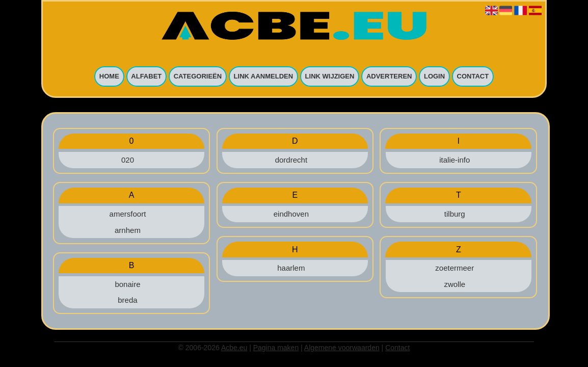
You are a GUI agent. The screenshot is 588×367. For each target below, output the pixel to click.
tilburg (455, 214)
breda (127, 300)
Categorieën (198, 77)
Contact (473, 77)
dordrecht (291, 160)
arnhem (128, 230)
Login (434, 77)
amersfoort (128, 214)
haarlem (291, 268)
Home (109, 77)
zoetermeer (455, 268)
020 (128, 160)
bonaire (127, 284)
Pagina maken (276, 348)
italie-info (455, 160)
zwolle (455, 284)
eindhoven (291, 214)
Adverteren (389, 77)
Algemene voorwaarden (342, 348)
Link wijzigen (330, 77)
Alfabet (146, 77)
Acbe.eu (234, 348)
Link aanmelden (264, 77)
